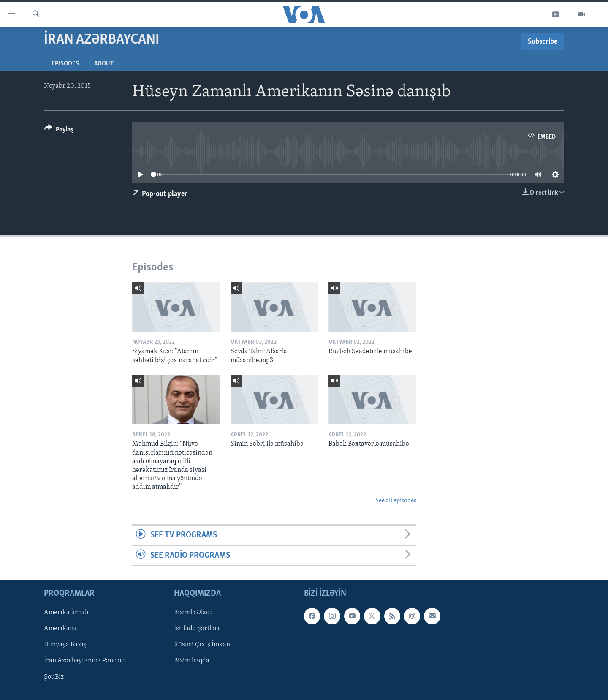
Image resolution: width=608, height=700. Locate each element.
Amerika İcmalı (66, 613)
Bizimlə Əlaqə (193, 613)
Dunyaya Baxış (65, 645)
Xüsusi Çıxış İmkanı (203, 645)
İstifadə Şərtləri (197, 629)
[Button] (59, 131)
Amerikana (60, 629)
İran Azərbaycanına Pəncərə (85, 661)
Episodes (65, 64)
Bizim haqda (192, 661)
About (104, 64)
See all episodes (396, 501)
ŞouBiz (54, 677)
